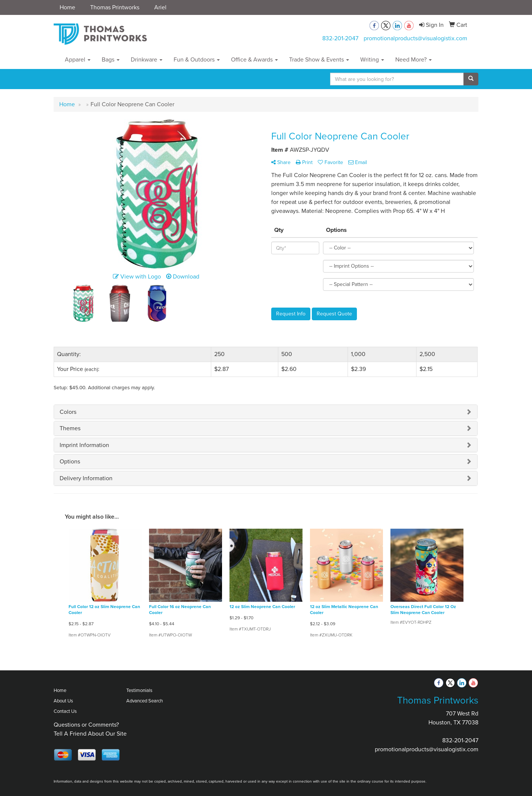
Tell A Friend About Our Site (90, 734)
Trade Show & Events (319, 59)
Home (67, 7)
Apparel (78, 59)
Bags (111, 59)
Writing (372, 59)
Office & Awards (254, 59)
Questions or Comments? (86, 725)
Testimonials (139, 690)
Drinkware (147, 59)
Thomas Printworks (115, 7)
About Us (63, 701)
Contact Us (65, 711)
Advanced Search (145, 701)
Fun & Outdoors (197, 59)
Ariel (160, 7)
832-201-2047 (340, 38)
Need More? (414, 59)
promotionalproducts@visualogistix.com (415, 38)
